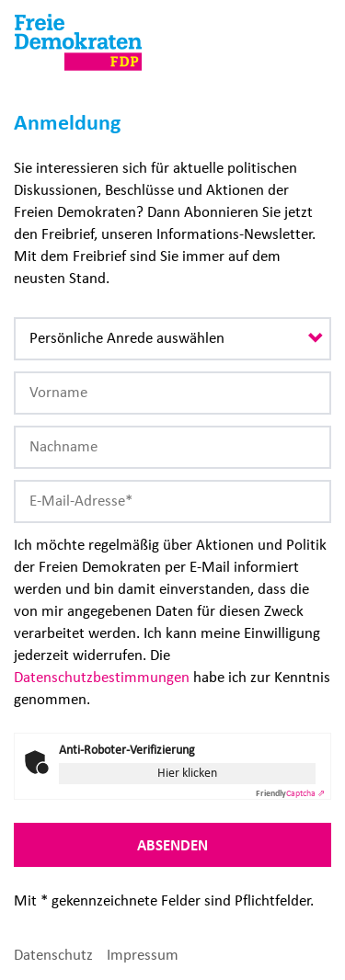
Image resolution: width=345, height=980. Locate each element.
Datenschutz (53, 955)
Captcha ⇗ (290, 793)
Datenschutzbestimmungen (102, 677)
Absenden (172, 845)
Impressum (143, 955)
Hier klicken (187, 773)
